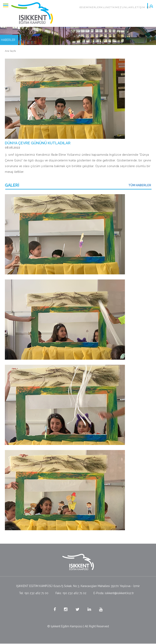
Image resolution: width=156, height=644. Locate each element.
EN (149, 7)
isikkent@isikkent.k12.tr (119, 593)
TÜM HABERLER (140, 185)
